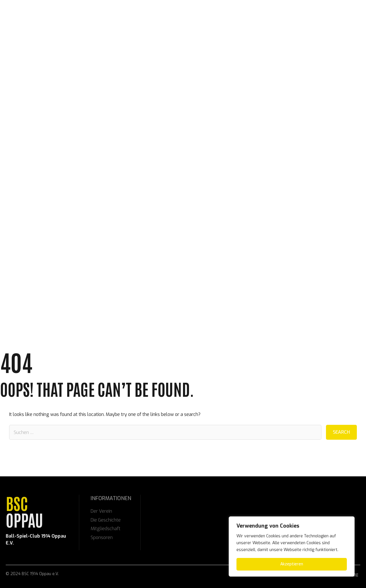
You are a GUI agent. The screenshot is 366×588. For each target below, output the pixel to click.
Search (341, 432)
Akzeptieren (292, 564)
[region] (292, 546)
